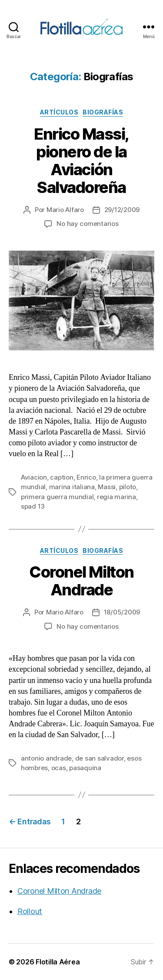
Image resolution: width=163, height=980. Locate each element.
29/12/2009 (122, 210)
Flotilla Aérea (58, 962)
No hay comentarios (87, 224)
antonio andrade (46, 758)
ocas (59, 768)
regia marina (116, 497)
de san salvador (100, 758)
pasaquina (85, 768)
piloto (128, 487)
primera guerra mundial (57, 497)
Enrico (86, 477)
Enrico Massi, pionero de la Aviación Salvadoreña (81, 161)
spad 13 (33, 506)
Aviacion (34, 477)
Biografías (103, 112)
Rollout (30, 911)
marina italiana (72, 487)
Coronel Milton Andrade (81, 581)
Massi (107, 487)
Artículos (59, 112)
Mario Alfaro (65, 210)
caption (62, 477)
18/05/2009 (122, 612)
